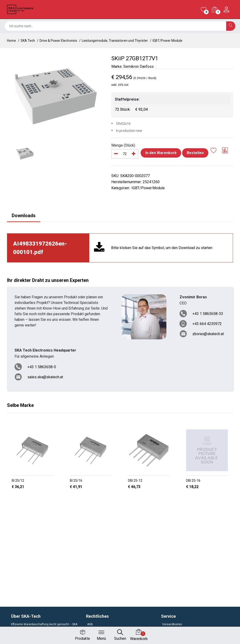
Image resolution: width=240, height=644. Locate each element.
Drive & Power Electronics (58, 41)
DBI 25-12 (135, 481)
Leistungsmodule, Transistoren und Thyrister (115, 41)
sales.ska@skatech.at (45, 377)
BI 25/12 (18, 481)
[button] (118, 499)
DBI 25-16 (193, 481)
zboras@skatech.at (208, 334)
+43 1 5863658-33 (208, 314)
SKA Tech (28, 41)
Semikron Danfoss (139, 66)
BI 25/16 (76, 481)
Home (11, 41)
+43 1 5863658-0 (42, 367)
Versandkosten (172, 624)
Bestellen (195, 153)
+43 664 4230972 (207, 324)
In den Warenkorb (161, 153)
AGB (90, 624)
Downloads (24, 216)
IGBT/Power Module (167, 41)
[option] (56, 96)
